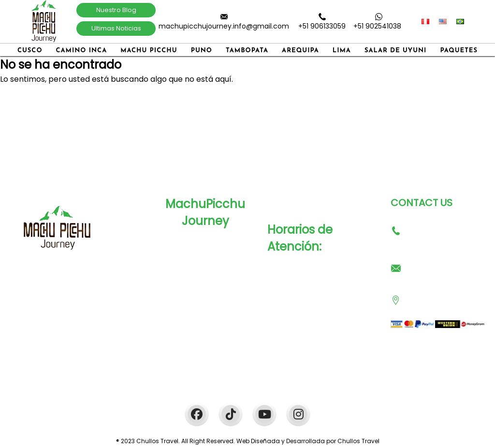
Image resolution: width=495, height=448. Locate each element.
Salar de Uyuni (396, 51)
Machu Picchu (149, 51)
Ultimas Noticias (116, 28)
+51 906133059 (322, 26)
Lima (342, 51)
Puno (202, 51)
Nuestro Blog (116, 10)
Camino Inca (81, 51)
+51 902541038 (377, 26)
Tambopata (247, 51)
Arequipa (300, 51)
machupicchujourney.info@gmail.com (224, 26)
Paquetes (459, 51)
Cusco (30, 51)
